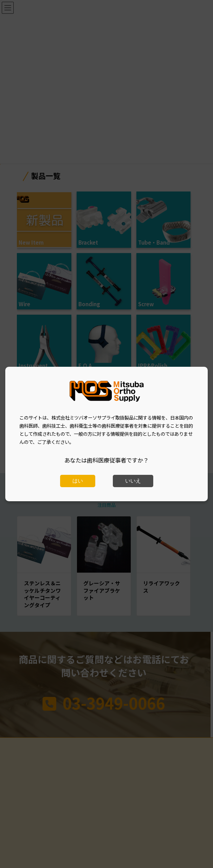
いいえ (133, 481)
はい (78, 481)
